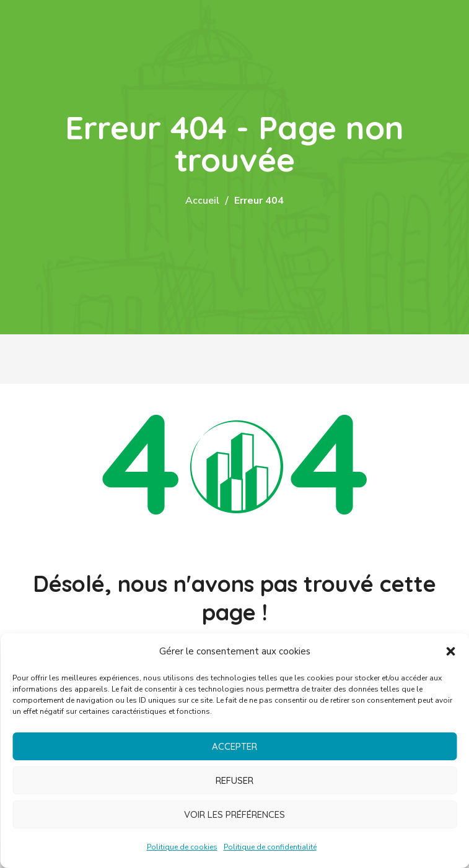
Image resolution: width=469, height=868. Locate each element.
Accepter (234, 746)
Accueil (202, 201)
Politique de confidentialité (270, 847)
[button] (450, 651)
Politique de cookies (182, 847)
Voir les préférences (234, 814)
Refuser (234, 780)
